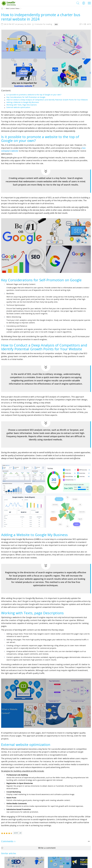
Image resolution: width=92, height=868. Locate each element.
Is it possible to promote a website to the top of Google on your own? (34, 95)
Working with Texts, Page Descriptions (22, 105)
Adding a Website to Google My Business (23, 102)
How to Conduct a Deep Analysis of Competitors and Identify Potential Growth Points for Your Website (47, 100)
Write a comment (28, 848)
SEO (56, 24)
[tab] (46, 841)
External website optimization (18, 107)
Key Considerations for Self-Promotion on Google (26, 97)
